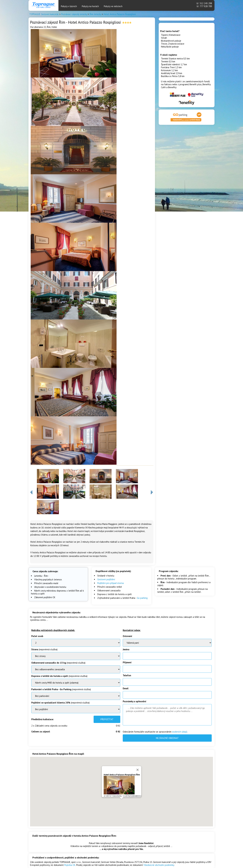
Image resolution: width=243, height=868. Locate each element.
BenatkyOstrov (76, 683)
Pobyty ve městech (113, 6)
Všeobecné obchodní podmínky (159, 865)
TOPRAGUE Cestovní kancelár (44, 14)
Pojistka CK (70, 865)
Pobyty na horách (90, 6)
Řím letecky (95, 14)
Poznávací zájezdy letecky (74, 14)
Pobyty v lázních (69, 6)
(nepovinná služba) (44, 649)
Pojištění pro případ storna (110, 583)
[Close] (138, 767)
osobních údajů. (180, 732)
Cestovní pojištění (106, 579)
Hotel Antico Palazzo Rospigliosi (120, 14)
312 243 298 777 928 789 (204, 5)
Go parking (142, 598)
